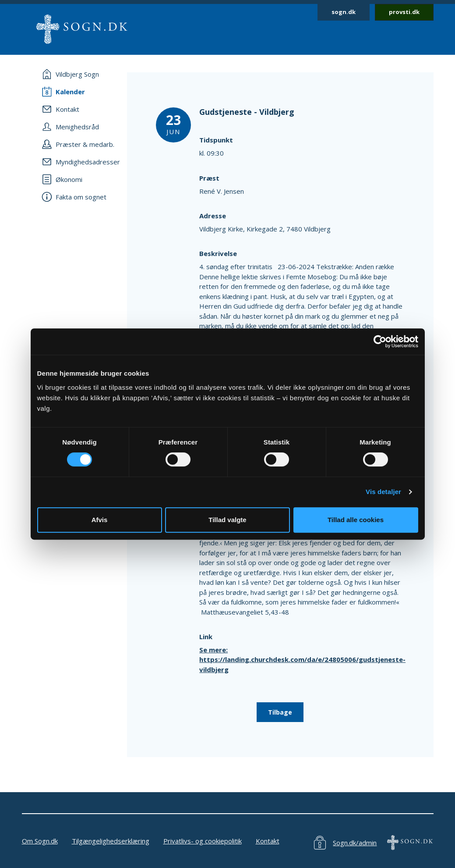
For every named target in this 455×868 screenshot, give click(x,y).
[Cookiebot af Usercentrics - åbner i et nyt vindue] (380, 342)
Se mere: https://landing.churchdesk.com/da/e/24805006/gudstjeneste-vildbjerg (302, 660)
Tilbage (280, 712)
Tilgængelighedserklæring (111, 841)
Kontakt (268, 841)
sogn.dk (344, 12)
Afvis (100, 520)
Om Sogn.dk (40, 841)
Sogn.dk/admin (355, 843)
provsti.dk (404, 12)
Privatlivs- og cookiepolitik (203, 841)
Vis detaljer (383, 492)
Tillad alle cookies (356, 520)
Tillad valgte (227, 520)
